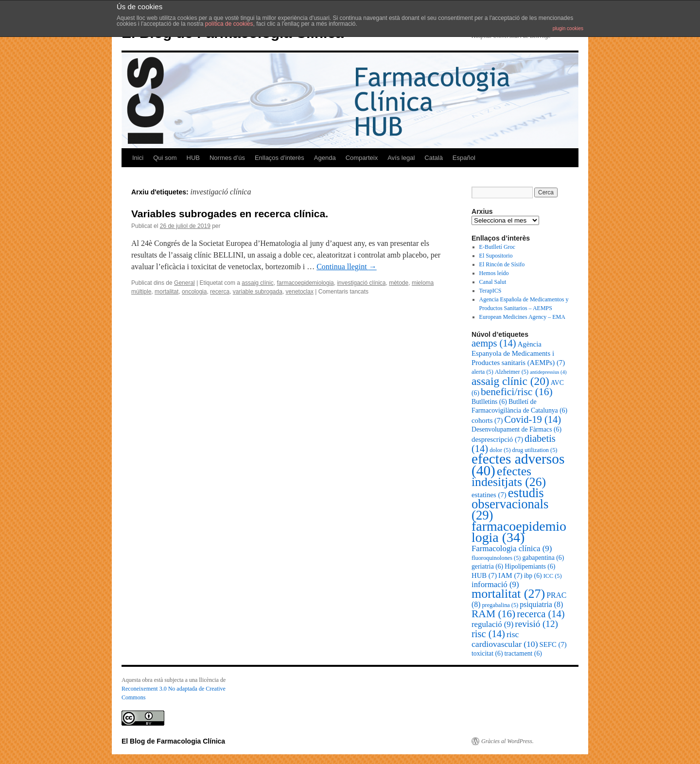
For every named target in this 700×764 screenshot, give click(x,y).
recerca (220, 292)
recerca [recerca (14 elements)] (541, 614)
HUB (193, 158)
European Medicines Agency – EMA (522, 317)
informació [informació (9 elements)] (495, 584)
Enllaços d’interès (280, 158)
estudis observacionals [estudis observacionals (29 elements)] (510, 504)
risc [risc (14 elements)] (488, 634)
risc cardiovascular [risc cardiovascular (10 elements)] (505, 639)
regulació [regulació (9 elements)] (492, 624)
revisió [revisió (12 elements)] (536, 624)
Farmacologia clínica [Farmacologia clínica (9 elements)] (512, 548)
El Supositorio (496, 256)
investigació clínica (361, 283)
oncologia (194, 292)
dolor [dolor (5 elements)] (500, 450)
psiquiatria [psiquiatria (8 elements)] (541, 604)
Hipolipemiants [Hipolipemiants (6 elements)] (530, 566)
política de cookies (229, 24)
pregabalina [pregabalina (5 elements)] (500, 605)
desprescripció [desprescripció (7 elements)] (497, 439)
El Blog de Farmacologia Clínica (173, 741)
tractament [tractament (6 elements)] (523, 653)
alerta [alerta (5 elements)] (482, 372)
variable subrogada (258, 292)
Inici (138, 158)
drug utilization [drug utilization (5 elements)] (535, 450)
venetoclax (300, 292)
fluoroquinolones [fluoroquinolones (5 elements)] (496, 558)
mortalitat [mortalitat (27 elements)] (508, 594)
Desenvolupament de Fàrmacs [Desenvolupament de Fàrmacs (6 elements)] (516, 429)
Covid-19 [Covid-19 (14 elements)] (533, 419)
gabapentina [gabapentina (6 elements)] (543, 558)
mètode (399, 283)
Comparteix (362, 158)
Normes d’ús (227, 158)
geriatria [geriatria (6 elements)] (487, 566)
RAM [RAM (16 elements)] (493, 614)
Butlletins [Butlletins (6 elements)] (489, 402)
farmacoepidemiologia (305, 283)
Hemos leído (494, 273)
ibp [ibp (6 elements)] (533, 576)
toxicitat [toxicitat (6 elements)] (487, 653)
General (184, 283)
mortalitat (166, 292)
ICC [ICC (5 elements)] (553, 576)
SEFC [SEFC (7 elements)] (553, 644)
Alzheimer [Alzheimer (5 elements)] (512, 372)
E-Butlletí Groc (497, 247)
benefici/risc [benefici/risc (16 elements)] (517, 392)
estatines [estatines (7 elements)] (489, 495)
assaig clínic (257, 283)
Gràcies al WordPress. (507, 741)
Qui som (165, 158)
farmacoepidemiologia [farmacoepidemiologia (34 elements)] (519, 532)
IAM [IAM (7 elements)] (510, 575)
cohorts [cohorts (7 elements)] (487, 420)
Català (434, 158)
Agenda (325, 158)
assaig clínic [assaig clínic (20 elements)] (510, 381)
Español (464, 158)
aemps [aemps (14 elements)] (494, 343)
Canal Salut (493, 282)
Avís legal (401, 158)
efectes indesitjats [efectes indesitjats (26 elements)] (509, 477)
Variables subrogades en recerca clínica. (230, 214)
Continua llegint (347, 267)
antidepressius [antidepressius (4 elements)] (548, 372)
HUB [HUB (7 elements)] (484, 575)
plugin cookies (568, 28)
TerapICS (490, 291)
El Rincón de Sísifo (502, 264)
